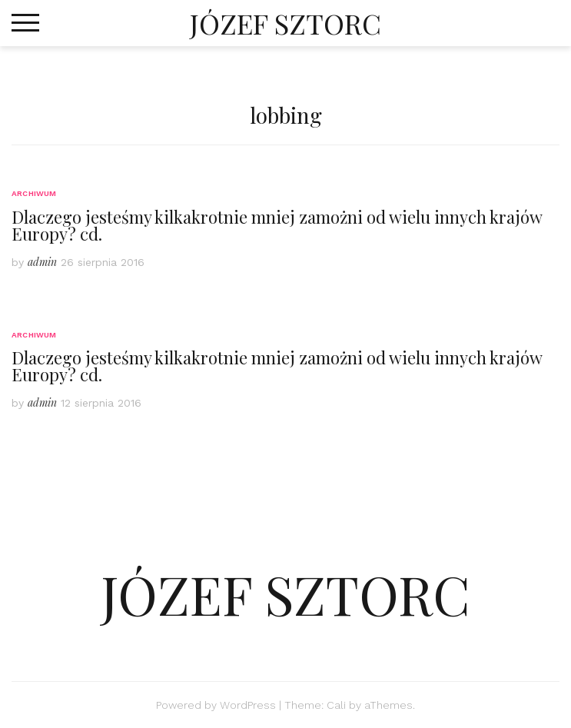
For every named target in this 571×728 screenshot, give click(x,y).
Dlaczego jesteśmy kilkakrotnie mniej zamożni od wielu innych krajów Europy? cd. (277, 225)
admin (42, 262)
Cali (336, 705)
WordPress (248, 705)
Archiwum (34, 193)
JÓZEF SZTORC (285, 23)
